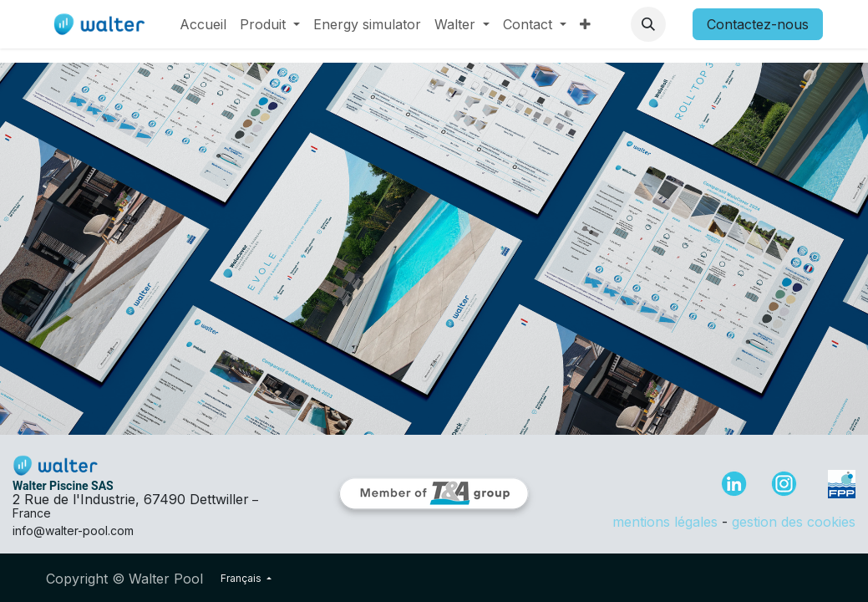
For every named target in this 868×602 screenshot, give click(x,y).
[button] (648, 24)
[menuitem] (203, 24)
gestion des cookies (794, 522)
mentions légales (665, 522)
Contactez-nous (758, 24)
